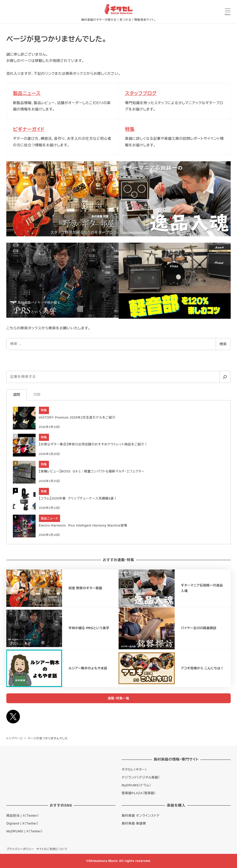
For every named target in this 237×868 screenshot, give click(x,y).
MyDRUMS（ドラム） (136, 785)
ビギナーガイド (29, 129)
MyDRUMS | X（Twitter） (24, 831)
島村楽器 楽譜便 (134, 824)
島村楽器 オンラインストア (141, 816)
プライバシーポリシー (20, 849)
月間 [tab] (37, 395)
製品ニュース (27, 93)
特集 (130, 129)
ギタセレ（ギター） (134, 770)
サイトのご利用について (52, 849)
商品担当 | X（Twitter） (23, 816)
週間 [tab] (16, 395)
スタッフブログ (141, 93)
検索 (223, 344)
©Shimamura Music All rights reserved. (118, 861)
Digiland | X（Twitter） (22, 824)
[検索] (225, 377)
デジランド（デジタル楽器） (141, 778)
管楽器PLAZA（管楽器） (139, 793)
